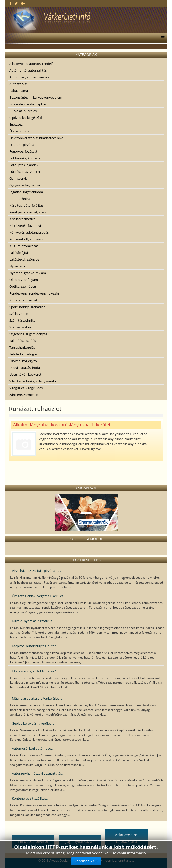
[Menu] (161, 38)
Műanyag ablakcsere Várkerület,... (37, 698)
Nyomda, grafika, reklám (28, 273)
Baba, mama (19, 91)
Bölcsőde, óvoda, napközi (28, 104)
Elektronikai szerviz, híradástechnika (36, 138)
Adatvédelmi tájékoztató (127, 838)
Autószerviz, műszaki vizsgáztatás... (38, 773)
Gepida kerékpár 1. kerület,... (33, 723)
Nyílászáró (17, 266)
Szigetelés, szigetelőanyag (28, 334)
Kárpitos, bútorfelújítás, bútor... (35, 646)
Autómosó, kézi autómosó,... (33, 748)
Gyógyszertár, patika (25, 185)
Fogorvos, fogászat (23, 151)
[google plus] (23, 3)
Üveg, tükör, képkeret (25, 374)
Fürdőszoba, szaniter (25, 172)
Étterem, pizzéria (22, 145)
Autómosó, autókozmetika (29, 77)
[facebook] (10, 3)
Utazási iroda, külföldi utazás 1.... (36, 671)
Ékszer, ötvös (19, 131)
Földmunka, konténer (25, 158)
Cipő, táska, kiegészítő (26, 118)
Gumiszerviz (18, 178)
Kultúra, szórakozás (24, 246)
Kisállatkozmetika (22, 219)
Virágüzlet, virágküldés (26, 388)
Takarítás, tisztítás (23, 341)
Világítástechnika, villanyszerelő (33, 381)
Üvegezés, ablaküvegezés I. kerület (37, 596)
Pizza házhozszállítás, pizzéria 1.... (36, 571)
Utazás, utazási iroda (25, 368)
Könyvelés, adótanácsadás (29, 232)
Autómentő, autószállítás (28, 70)
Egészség (16, 124)
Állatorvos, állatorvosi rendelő (32, 64)
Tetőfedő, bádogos (23, 354)
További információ (129, 853)
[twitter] (16, 3)
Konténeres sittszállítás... (30, 798)
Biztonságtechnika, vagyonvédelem (36, 97)
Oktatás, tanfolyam (24, 280)
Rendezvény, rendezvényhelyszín (34, 293)
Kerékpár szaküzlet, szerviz (29, 212)
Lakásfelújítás (19, 253)
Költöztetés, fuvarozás (26, 226)
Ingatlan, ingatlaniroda (26, 192)
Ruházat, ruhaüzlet (23, 300)
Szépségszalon (20, 327)
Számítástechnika (22, 320)
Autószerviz (18, 84)
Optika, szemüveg (23, 286)
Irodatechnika (20, 199)
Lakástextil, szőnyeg (24, 259)
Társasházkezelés (22, 347)
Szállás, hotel (19, 314)
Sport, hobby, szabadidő (27, 307)
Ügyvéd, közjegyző (23, 361)
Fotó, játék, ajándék (24, 165)
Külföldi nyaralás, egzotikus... (33, 621)
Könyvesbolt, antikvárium (28, 239)
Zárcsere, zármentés (24, 395)
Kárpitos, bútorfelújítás (26, 205)
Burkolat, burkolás (23, 111)
